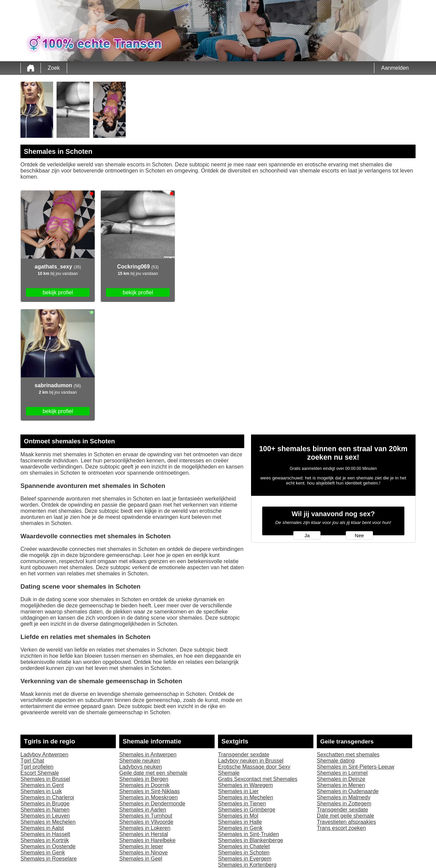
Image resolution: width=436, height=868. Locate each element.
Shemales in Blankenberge (251, 840)
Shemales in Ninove (143, 853)
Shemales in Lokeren (145, 828)
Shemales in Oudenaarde (348, 791)
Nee (360, 536)
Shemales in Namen (45, 810)
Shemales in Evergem (245, 859)
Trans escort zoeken (341, 828)
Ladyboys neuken (141, 767)
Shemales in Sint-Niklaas (150, 791)
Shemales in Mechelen (48, 822)
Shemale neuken (140, 761)
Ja (307, 536)
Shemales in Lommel (342, 773)
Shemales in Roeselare (49, 859)
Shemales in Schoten (244, 853)
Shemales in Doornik (144, 785)
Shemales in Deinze (341, 779)
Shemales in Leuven (45, 816)
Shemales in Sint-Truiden (248, 834)
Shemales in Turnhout (146, 816)
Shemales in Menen (341, 785)
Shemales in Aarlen (143, 810)
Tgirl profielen (37, 767)
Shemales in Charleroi (47, 797)
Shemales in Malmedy (344, 797)
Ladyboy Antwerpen (44, 755)
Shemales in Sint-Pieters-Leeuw (356, 767)
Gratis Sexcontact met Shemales (258, 779)
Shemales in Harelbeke (147, 840)
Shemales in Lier (238, 791)
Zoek (54, 68)
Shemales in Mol (238, 816)
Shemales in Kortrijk (45, 840)
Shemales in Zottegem (344, 804)
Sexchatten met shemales (348, 755)
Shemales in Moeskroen (149, 797)
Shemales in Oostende (48, 846)
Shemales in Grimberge (247, 810)
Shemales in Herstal (144, 834)
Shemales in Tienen (242, 804)
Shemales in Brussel (45, 779)
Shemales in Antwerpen (148, 755)
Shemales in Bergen (144, 779)
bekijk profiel (58, 292)
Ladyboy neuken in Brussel (251, 761)
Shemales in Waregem (245, 785)
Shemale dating (336, 761)
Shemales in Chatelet (244, 846)
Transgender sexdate (244, 755)
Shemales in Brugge (45, 804)
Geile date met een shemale (153, 773)
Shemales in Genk (43, 853)
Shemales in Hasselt (45, 834)
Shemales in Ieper (141, 846)
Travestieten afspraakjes (346, 822)
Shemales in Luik (41, 791)
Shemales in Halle (240, 822)
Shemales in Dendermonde (152, 804)
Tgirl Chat (32, 761)
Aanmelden (395, 68)
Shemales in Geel (141, 859)
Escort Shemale (40, 773)
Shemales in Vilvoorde (146, 822)
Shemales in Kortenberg (247, 865)
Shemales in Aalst (42, 828)
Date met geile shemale (345, 816)
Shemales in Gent (42, 785)
